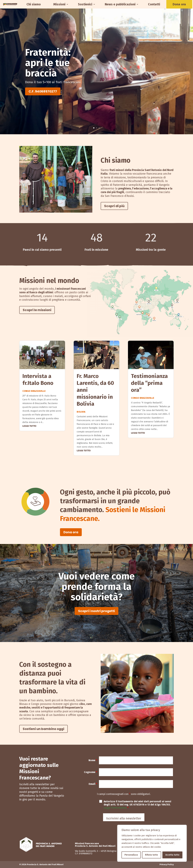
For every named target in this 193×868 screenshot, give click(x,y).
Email (93, 784)
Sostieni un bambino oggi (43, 729)
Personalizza (131, 855)
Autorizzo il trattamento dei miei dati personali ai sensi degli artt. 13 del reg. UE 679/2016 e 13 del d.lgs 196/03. (137, 805)
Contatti (154, 4)
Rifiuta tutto (151, 855)
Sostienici (85, 4)
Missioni (59, 4)
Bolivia (81, 412)
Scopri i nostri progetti (96, 611)
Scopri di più (114, 206)
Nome (93, 760)
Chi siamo (34, 4)
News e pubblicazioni (120, 4)
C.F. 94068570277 (43, 91)
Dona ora (179, 4)
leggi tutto (29, 426)
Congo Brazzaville (34, 391)
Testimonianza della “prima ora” (149, 383)
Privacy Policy (167, 864)
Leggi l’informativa (116, 808)
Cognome (91, 772)
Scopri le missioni (37, 310)
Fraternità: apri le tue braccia (48, 63)
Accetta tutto (172, 855)
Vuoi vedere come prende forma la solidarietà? (96, 587)
